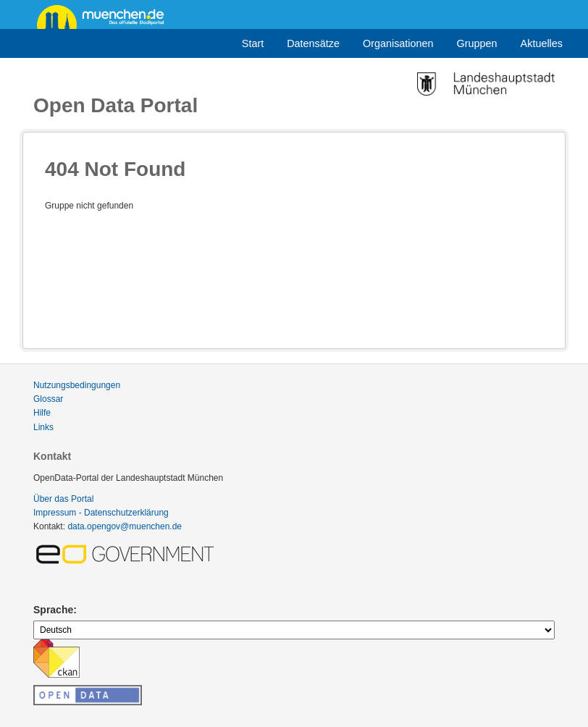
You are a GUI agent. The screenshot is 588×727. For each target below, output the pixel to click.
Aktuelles (542, 43)
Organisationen (398, 43)
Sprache (53, 610)
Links (43, 427)
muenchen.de (106, 16)
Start (253, 43)
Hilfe (42, 413)
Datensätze (313, 43)
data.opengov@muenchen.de (125, 526)
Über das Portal (63, 499)
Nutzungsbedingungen (77, 385)
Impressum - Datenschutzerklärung (101, 513)
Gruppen (477, 43)
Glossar (48, 399)
